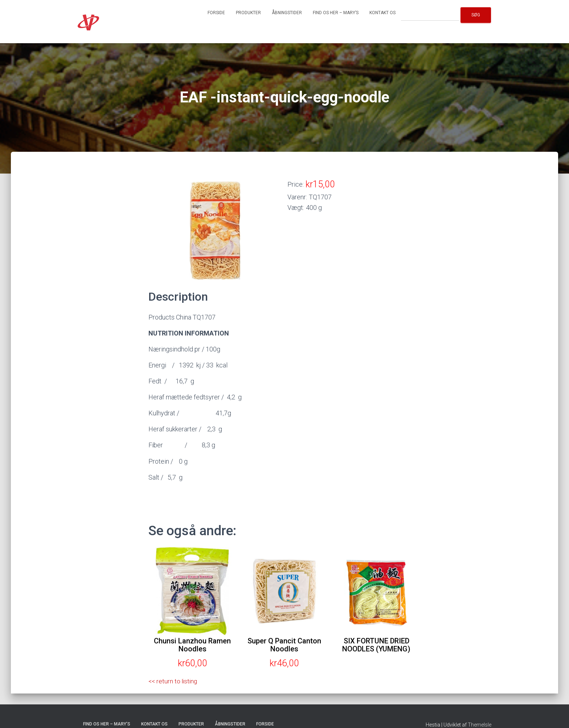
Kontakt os (382, 13)
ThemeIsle (480, 725)
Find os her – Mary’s (336, 13)
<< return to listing (174, 681)
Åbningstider (287, 13)
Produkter (248, 13)
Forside (216, 13)
